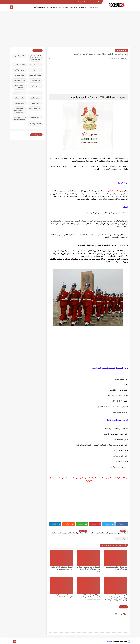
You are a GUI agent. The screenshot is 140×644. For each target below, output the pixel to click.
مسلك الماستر (35, 98)
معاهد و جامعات (20, 98)
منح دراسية (69, 7)
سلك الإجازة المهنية (35, 75)
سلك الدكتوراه (19, 75)
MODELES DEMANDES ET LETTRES (20, 110)
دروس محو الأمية (40, 7)
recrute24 (109, 641)
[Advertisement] (70, 30)
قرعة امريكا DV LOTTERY (19, 87)
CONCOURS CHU (35, 109)
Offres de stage (35, 117)
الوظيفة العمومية (94, 7)
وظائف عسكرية (52, 7)
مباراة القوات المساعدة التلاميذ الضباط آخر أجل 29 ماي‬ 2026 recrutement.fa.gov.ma (90, 597)
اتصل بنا (77, 2)
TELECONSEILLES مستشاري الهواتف (19, 118)
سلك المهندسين (35, 80)
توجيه (76, 7)
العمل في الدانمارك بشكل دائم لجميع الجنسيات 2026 (35, 58)
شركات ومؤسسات (19, 80)
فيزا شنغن (35, 86)
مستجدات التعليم (19, 93)
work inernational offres (35, 124)
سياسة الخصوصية (95, 2)
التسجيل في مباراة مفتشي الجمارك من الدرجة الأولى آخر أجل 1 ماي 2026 (88, 569)
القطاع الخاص (83, 7)
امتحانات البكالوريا (19, 65)
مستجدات (61, 7)
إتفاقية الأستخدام (85, 2)
